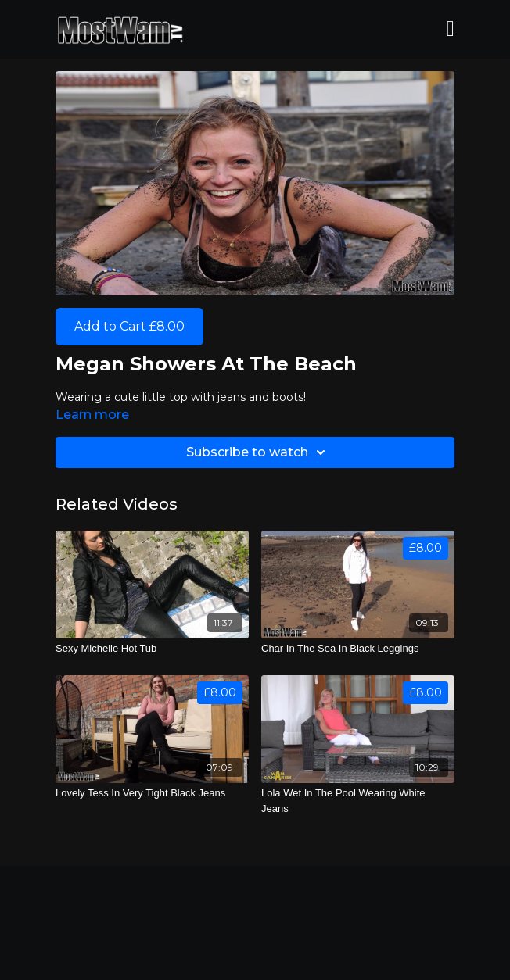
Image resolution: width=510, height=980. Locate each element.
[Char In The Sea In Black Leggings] (358, 649)
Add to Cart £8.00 (129, 326)
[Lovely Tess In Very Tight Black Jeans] (152, 793)
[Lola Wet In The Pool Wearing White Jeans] (358, 801)
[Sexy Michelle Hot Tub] (152, 649)
